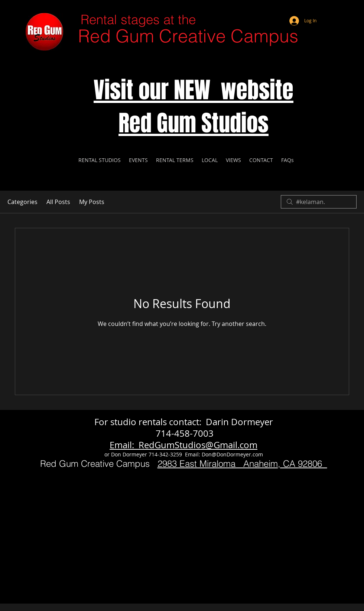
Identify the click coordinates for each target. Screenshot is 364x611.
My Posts (92, 202)
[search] (319, 202)
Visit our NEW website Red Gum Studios (194, 107)
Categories (22, 202)
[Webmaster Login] (329, 11)
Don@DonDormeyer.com (232, 454)
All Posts (58, 202)
